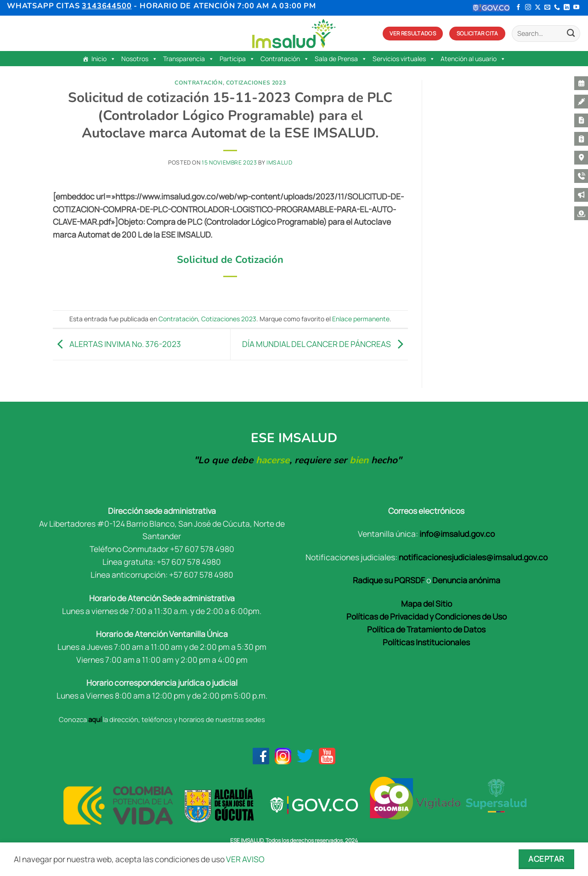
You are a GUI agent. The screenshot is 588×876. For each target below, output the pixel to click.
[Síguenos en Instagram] (528, 8)
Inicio (104, 59)
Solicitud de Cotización (230, 260)
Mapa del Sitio (427, 603)
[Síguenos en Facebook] (518, 8)
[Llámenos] (557, 8)
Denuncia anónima (466, 580)
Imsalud (279, 162)
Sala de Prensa (341, 59)
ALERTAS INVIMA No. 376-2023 (117, 343)
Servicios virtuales (404, 59)
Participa (237, 59)
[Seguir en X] (538, 8)
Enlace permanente (361, 319)
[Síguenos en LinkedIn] (567, 8)
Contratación (285, 59)
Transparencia (189, 59)
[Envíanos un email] (547, 8)
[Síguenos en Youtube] (576, 8)
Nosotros (139, 59)
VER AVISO (245, 859)
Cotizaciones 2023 (256, 83)
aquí (95, 719)
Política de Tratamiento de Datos (426, 629)
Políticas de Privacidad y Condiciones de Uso (427, 616)
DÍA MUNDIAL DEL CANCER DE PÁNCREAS (325, 343)
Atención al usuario (473, 59)
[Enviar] (571, 34)
